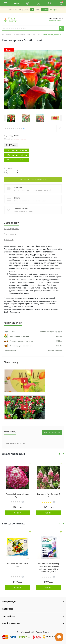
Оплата (17, 198)
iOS (32, 10)
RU (18, 3)
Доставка (18, 187)
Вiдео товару (10, 234)
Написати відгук (52, 433)
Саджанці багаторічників (16, 35)
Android (45, 10)
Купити (17, 513)
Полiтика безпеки (42, 632)
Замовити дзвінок (56, 21)
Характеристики (12, 229)
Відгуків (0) (9, 240)
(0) (24, 128)
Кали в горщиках (34, 35)
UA (15, 3)
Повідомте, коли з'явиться (33, 179)
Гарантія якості (21, 208)
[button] (38, 3)
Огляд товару (11, 223)
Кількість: (9, 168)
